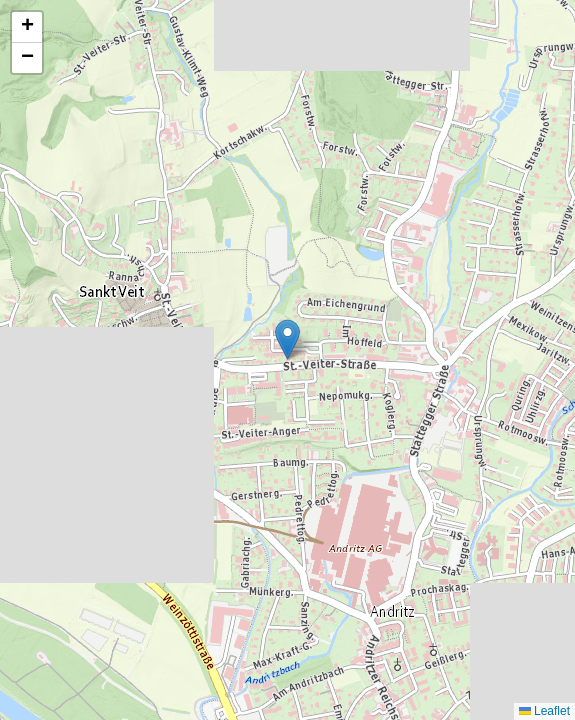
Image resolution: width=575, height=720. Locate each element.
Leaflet (544, 711)
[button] (287, 339)
